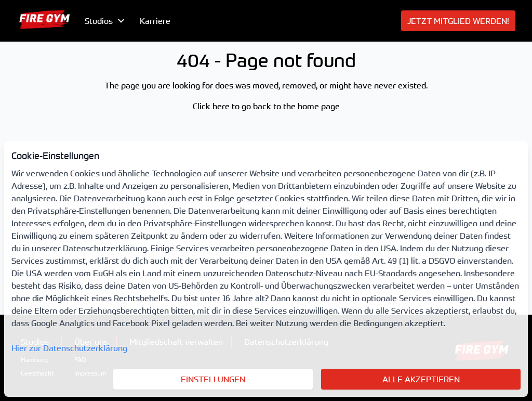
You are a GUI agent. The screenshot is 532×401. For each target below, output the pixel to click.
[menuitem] (44, 21)
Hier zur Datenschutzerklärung (69, 348)
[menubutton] (106, 21)
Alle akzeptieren (421, 379)
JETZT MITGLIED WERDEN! (458, 21)
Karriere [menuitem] (155, 21)
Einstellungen (213, 379)
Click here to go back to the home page (266, 106)
